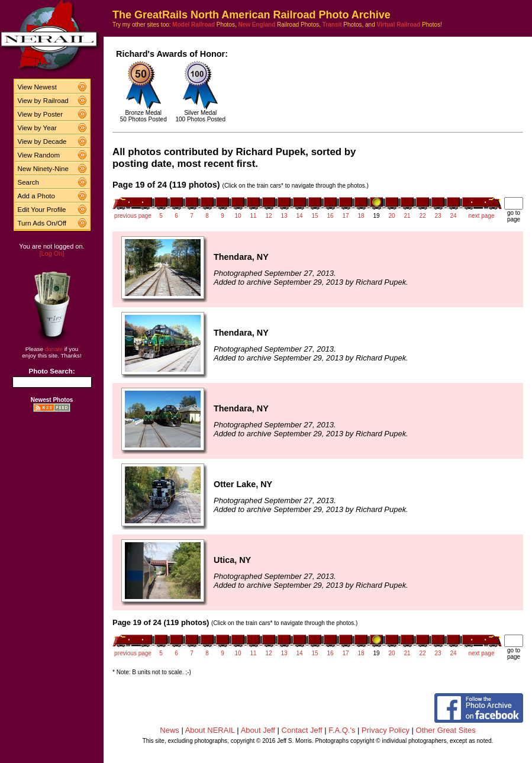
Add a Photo (36, 196)
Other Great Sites (446, 730)
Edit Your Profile (42, 210)
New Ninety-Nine (43, 169)
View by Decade (42, 141)
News (170, 730)
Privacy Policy (386, 730)
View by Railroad (43, 101)
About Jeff (258, 730)
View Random (39, 155)
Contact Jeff (302, 730)
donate (54, 349)
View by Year (37, 128)
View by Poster (41, 114)
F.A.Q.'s (342, 730)
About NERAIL (210, 730)
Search (29, 182)
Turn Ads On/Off (42, 223)
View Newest (37, 87)
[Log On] (51, 253)
